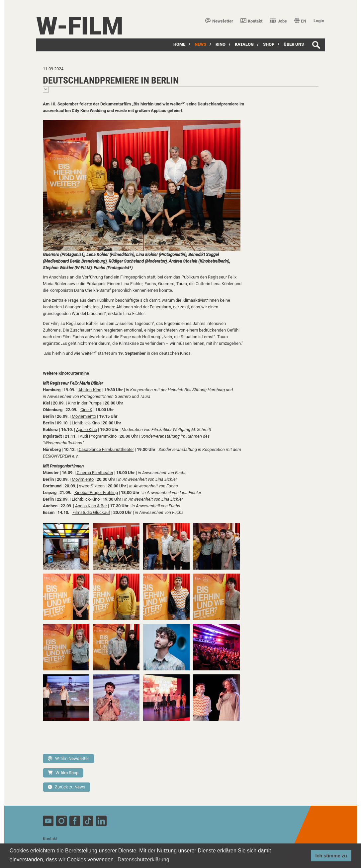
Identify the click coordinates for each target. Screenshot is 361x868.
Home (179, 44)
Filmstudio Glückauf (91, 512)
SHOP (269, 44)
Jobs (278, 21)
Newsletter (219, 21)
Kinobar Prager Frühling (96, 493)
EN (300, 21)
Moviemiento (84, 416)
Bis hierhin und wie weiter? (159, 104)
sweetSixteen (92, 486)
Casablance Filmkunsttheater (106, 449)
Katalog (244, 44)
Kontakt (251, 21)
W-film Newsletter (68, 758)
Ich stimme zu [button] (331, 856)
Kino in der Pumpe (85, 403)
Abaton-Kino (90, 390)
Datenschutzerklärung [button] (143, 860)
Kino (221, 44)
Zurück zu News (67, 787)
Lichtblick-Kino (86, 423)
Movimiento (83, 479)
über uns (294, 44)
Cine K (86, 410)
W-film (80, 26)
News (200, 44)
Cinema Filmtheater (95, 473)
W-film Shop (63, 773)
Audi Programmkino (98, 436)
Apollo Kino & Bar (91, 506)
